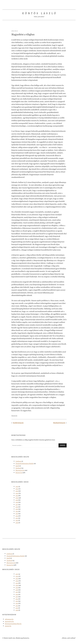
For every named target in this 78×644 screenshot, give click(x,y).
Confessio (18, 461)
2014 (17, 511)
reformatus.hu (9, 619)
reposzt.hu (8, 626)
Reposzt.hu (14, 416)
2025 (17, 486)
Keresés (63, 445)
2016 (17, 507)
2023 (17, 491)
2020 (17, 498)
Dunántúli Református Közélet (25, 464)
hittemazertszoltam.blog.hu (13, 624)
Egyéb (17, 466)
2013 (17, 514)
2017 (17, 505)
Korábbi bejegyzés (18, 423)
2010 (17, 520)
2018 (17, 502)
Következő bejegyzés (59, 423)
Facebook (18, 468)
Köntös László (40, 13)
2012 (17, 516)
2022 (17, 493)
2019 (17, 500)
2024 (17, 489)
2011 (17, 518)
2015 (17, 509)
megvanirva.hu (9, 621)
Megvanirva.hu (20, 470)
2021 (17, 496)
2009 (17, 523)
